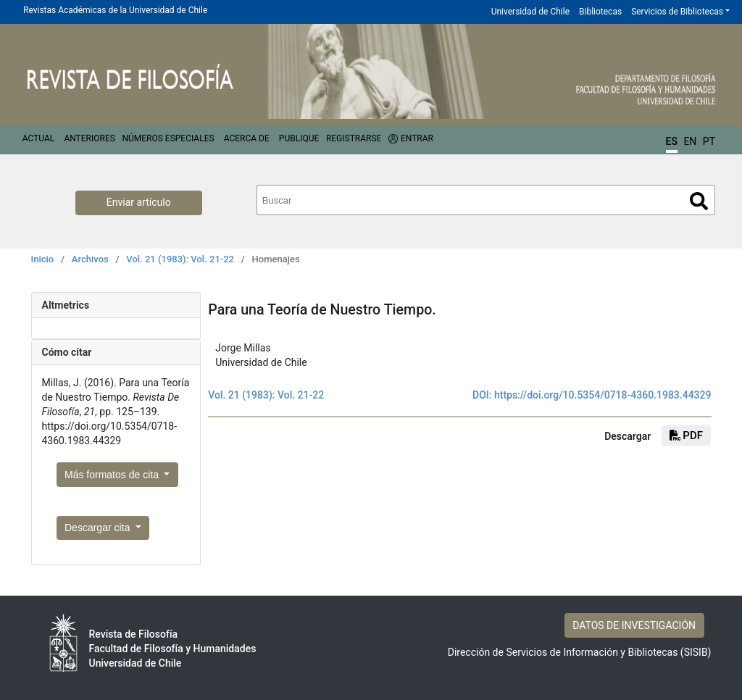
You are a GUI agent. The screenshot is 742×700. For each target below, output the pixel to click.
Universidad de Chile (530, 12)
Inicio (43, 259)
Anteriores (89, 138)
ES (672, 141)
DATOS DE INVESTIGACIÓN (634, 625)
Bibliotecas (600, 12)
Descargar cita (99, 528)
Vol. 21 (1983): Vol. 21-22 (180, 259)
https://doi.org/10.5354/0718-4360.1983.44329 (603, 395)
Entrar (417, 138)
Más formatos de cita (113, 475)
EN (690, 141)
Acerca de (247, 138)
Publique (299, 138)
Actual (39, 138)
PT (709, 141)
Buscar (699, 201)
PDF (686, 436)
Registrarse (354, 138)
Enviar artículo (139, 202)
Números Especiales (168, 138)
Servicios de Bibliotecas (677, 12)
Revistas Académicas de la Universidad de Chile (115, 10)
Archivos (90, 259)
